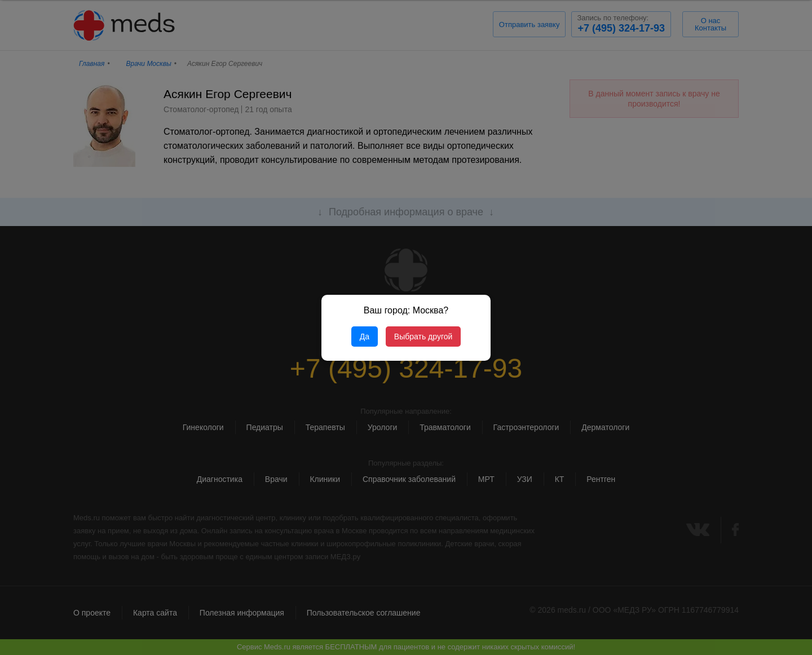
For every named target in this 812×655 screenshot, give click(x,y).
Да (365, 337)
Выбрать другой (423, 337)
